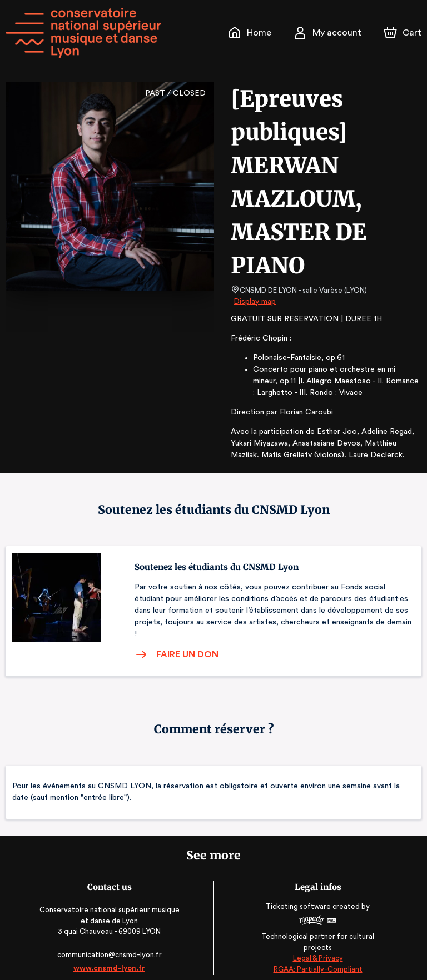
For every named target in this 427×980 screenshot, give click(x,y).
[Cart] (404, 33)
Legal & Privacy (317, 947)
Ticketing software (300, 898)
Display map (255, 302)
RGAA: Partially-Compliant (318, 957)
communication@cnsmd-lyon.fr (109, 943)
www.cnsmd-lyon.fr (109, 956)
